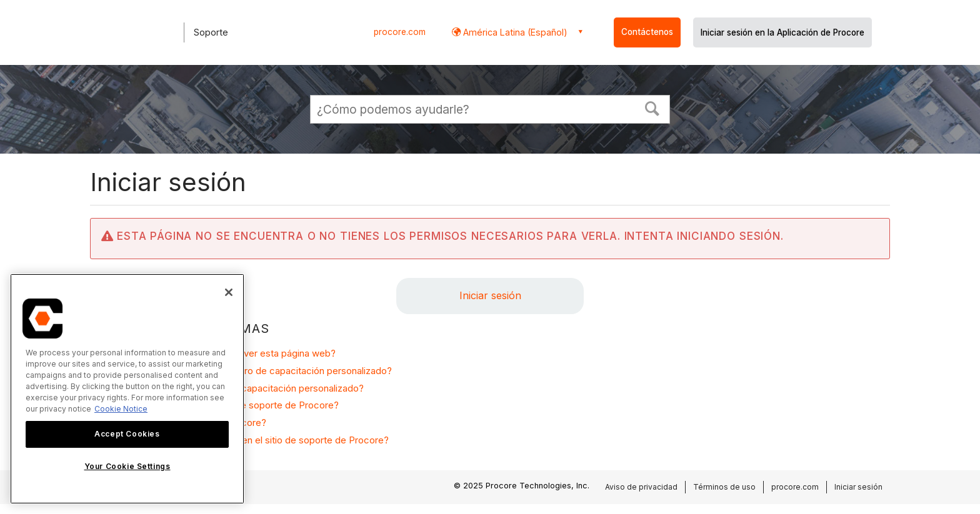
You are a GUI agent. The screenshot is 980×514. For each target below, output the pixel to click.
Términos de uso (724, 487)
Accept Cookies (127, 434)
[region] (127, 389)
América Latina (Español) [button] (514, 32)
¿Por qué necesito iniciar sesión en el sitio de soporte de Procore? (246, 440)
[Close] (229, 292)
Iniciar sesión (490, 295)
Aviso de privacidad (641, 487)
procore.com (400, 32)
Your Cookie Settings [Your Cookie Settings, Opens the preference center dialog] (127, 466)
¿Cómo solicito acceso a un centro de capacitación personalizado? (247, 371)
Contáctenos (647, 32)
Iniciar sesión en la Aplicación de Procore (782, 32)
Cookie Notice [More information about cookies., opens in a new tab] (121, 409)
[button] (652, 107)
